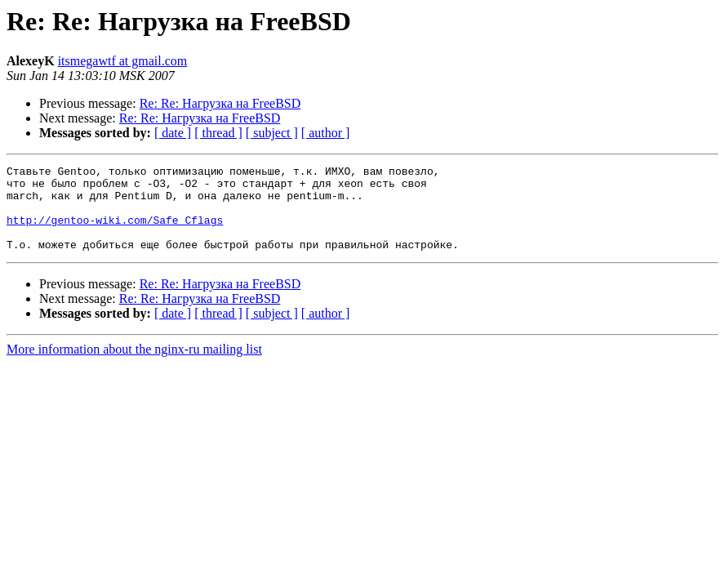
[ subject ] (272, 133)
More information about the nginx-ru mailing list (134, 366)
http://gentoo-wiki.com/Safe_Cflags (115, 232)
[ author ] (326, 133)
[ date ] (173, 133)
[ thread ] (218, 133)
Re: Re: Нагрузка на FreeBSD (220, 103)
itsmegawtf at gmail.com (123, 61)
